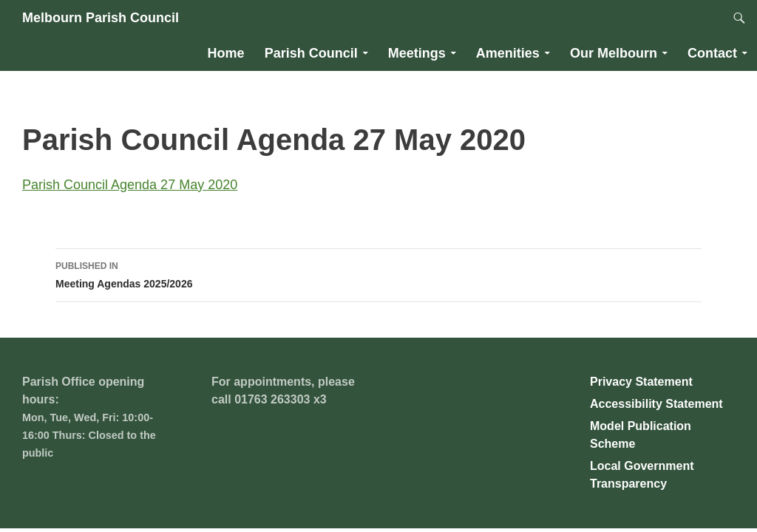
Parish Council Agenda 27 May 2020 (130, 185)
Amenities (508, 53)
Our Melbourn (614, 53)
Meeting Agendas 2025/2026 (378, 273)
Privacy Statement (641, 382)
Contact (712, 53)
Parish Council (311, 53)
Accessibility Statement (656, 404)
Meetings (417, 53)
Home (226, 53)
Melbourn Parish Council (101, 18)
